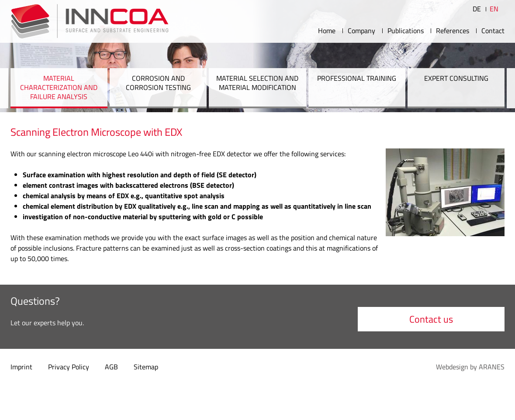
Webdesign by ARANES (470, 367)
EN (494, 9)
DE (477, 9)
